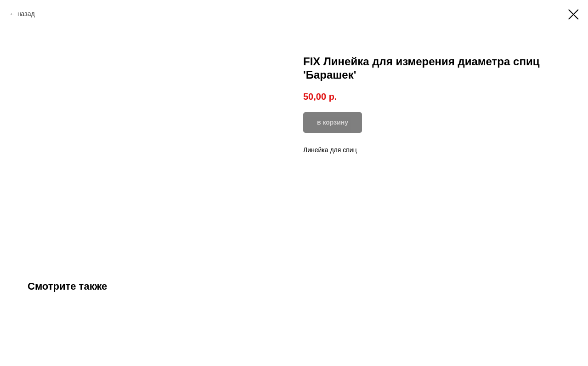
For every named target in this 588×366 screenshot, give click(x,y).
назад (26, 14)
